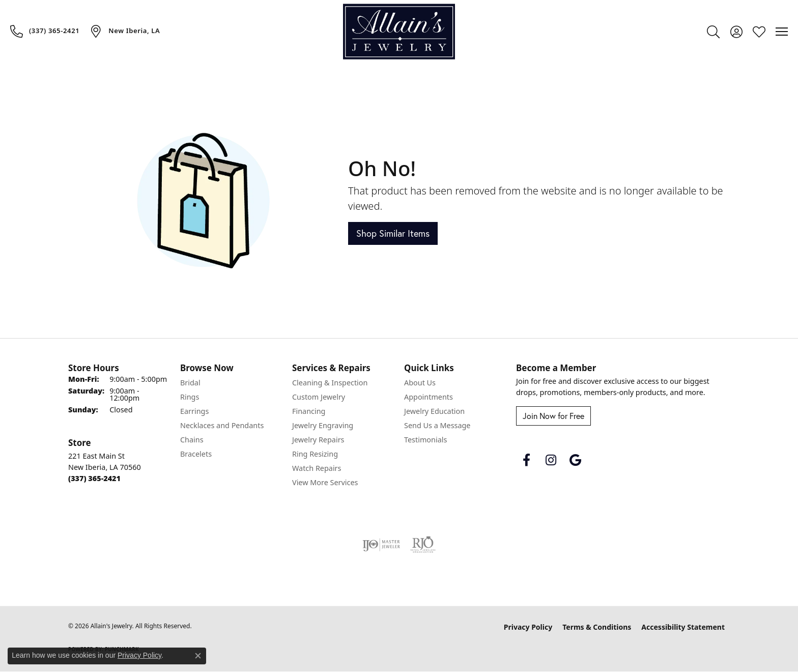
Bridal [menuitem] (190, 383)
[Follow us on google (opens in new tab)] (575, 460)
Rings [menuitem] (190, 397)
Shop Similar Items (393, 233)
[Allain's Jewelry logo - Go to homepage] (399, 32)
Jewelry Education (434, 411)
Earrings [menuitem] (194, 411)
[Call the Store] (94, 478)
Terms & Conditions (597, 627)
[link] (45, 31)
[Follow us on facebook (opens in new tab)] (526, 460)
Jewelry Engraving (323, 425)
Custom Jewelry (319, 397)
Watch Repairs (317, 468)
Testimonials (425, 440)
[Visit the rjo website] (423, 545)
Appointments (429, 397)
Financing (309, 411)
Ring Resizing (315, 454)
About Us (420, 383)
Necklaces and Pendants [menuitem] (222, 425)
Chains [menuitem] (192, 440)
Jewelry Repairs (318, 440)
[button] (713, 32)
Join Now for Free (553, 416)
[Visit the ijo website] (381, 545)
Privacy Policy (528, 627)
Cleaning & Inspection (330, 383)
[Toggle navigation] (782, 32)
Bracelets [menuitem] (196, 454)
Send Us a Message (437, 425)
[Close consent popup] (198, 656)
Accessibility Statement (683, 627)
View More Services (325, 482)
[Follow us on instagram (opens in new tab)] (551, 460)
